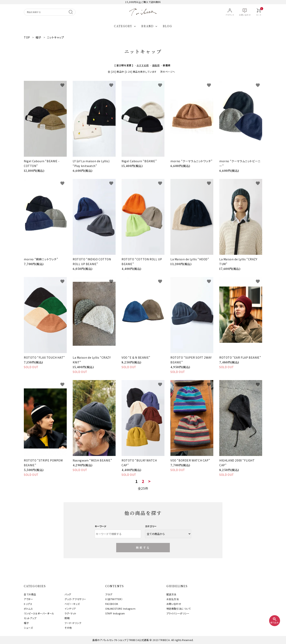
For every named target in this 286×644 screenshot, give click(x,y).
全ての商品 (30, 594)
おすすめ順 (143, 65)
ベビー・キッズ (72, 604)
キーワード (101, 526)
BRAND (148, 26)
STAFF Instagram (115, 613)
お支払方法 (173, 599)
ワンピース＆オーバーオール (39, 613)
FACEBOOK (112, 604)
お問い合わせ (174, 604)
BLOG (167, 26)
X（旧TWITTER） (114, 599)
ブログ (109, 594)
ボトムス (28, 609)
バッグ (68, 594)
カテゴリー (151, 526)
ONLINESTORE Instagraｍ (120, 609)
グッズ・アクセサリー (75, 599)
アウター (28, 599)
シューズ (28, 628)
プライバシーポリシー (178, 613)
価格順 (156, 65)
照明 (67, 618)
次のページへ (168, 72)
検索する (143, 547)
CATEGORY (123, 26)
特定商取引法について (179, 609)
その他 (68, 628)
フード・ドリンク (73, 623)
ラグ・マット (71, 613)
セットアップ (30, 618)
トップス (28, 604)
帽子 (26, 623)
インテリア (70, 609)
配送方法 (171, 594)
